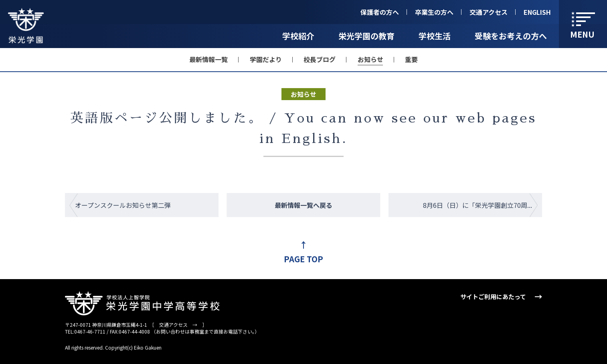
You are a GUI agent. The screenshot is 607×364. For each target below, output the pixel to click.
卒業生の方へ (434, 12)
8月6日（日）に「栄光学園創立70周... (478, 205)
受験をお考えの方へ (511, 36)
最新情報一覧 (208, 59)
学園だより (266, 59)
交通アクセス (489, 12)
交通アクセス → (178, 325)
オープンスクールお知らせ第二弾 (123, 205)
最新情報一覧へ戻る (303, 205)
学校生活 (435, 36)
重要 (411, 59)
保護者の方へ (380, 12)
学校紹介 (298, 36)
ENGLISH (537, 12)
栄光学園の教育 (366, 36)
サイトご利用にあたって (493, 297)
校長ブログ (320, 59)
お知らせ (370, 59)
